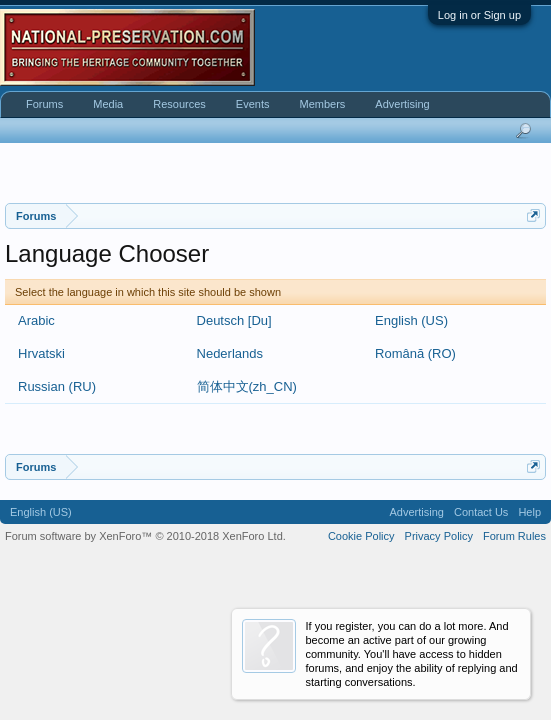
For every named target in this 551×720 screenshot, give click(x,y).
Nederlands (230, 353)
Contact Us (481, 512)
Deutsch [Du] (234, 320)
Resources (179, 104)
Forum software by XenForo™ (145, 536)
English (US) (411, 320)
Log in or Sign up (479, 15)
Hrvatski (41, 353)
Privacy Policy (439, 536)
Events (253, 104)
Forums (44, 104)
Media (108, 104)
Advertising (402, 104)
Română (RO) (415, 353)
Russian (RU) (57, 386)
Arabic (36, 320)
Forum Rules (514, 536)
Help (529, 512)
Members (322, 104)
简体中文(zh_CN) (247, 386)
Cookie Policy (361, 536)
